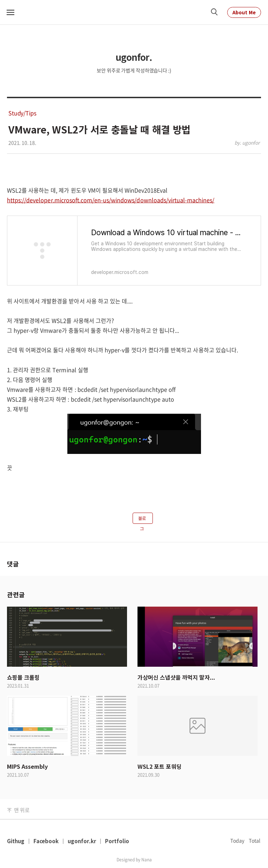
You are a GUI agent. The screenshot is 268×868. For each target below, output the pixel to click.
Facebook (46, 841)
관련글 (16, 594)
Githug (16, 841)
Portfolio (117, 841)
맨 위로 (22, 810)
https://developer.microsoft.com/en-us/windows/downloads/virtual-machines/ (111, 200)
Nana (147, 860)
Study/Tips (22, 113)
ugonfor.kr (82, 841)
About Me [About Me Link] (244, 12)
